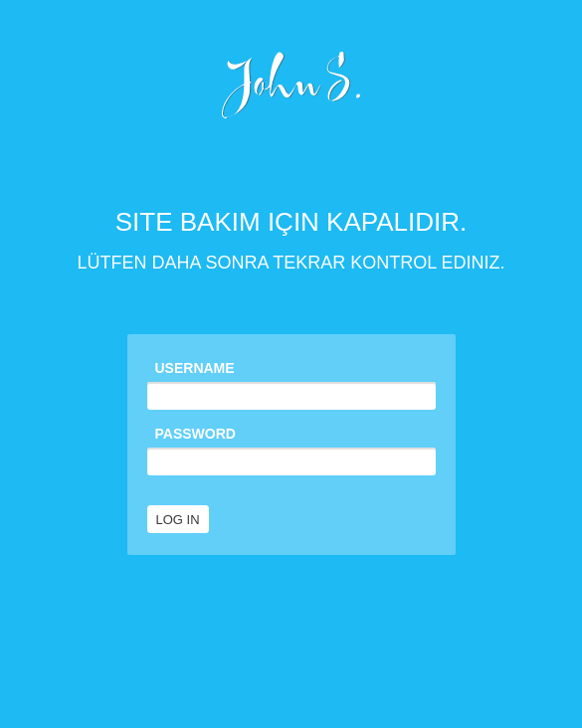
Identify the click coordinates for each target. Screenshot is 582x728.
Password (195, 434)
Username (195, 368)
